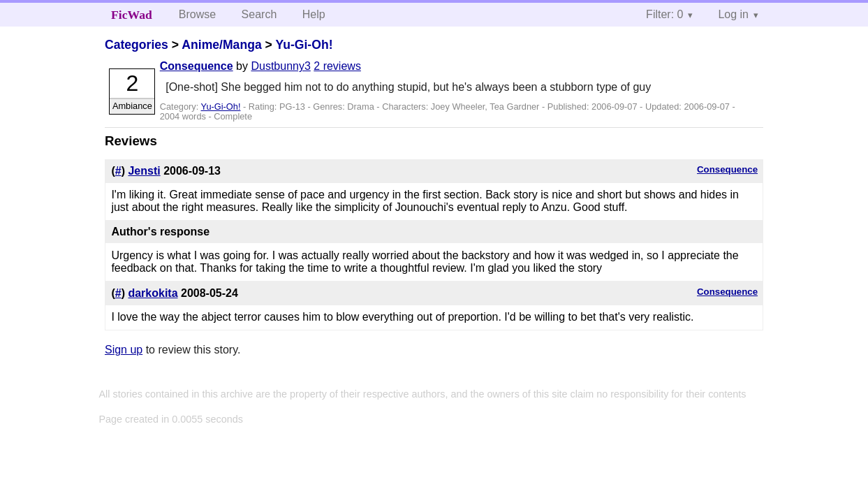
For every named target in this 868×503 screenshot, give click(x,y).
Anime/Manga (221, 45)
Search (259, 14)
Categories (137, 45)
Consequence (197, 66)
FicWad (132, 15)
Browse (197, 14)
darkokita (153, 293)
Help (314, 14)
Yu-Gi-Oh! (304, 45)
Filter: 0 (664, 14)
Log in (733, 14)
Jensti (144, 171)
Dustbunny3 (280, 66)
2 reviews (337, 66)
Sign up (124, 350)
